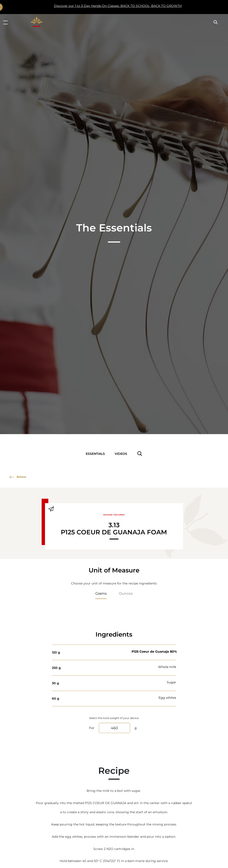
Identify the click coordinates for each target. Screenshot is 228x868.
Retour (18, 477)
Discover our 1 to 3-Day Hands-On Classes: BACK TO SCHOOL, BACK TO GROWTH (102, 7)
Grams (101, 593)
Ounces (126, 593)
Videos (121, 454)
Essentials (95, 454)
